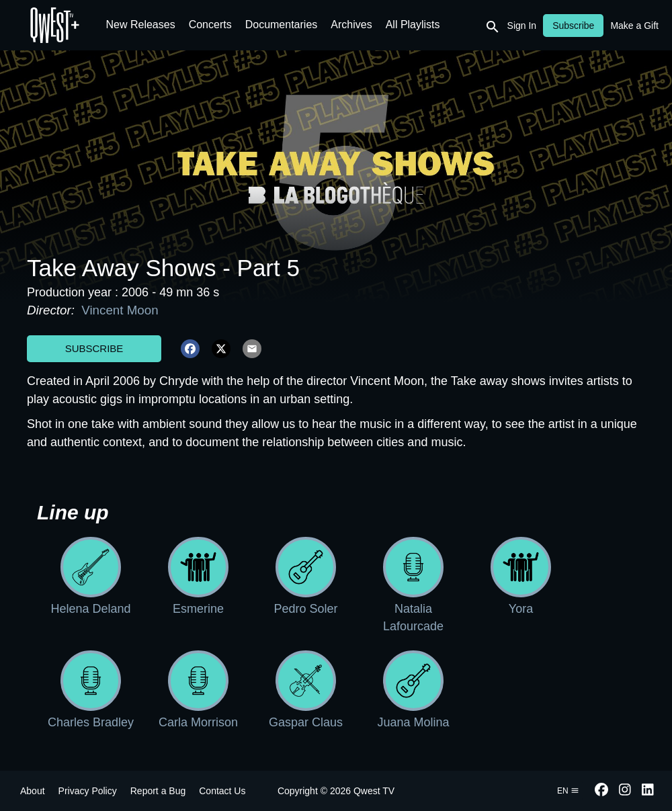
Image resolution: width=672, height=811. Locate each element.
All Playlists (413, 25)
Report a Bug (158, 791)
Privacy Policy (88, 791)
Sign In (522, 26)
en (568, 791)
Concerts (210, 25)
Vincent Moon (118, 310)
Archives (351, 25)
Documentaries (282, 25)
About (33, 791)
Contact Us (222, 791)
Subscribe (94, 348)
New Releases (141, 25)
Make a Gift (634, 26)
